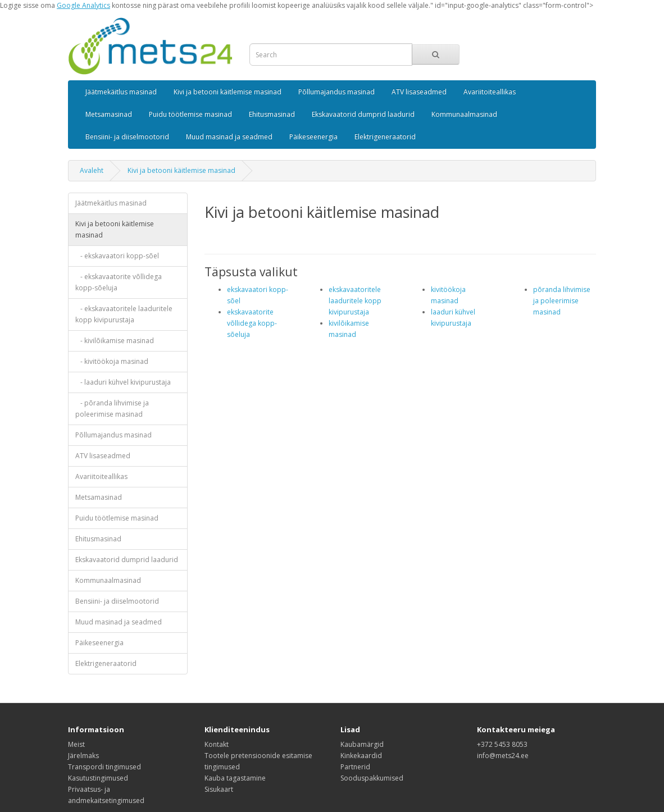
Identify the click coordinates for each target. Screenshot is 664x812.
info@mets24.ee (503, 756)
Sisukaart (219, 789)
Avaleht (92, 170)
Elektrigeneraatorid (385, 137)
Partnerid (355, 767)
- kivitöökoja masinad (112, 361)
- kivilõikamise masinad (115, 341)
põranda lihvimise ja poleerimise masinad (562, 301)
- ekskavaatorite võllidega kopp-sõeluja (119, 282)
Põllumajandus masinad (336, 92)
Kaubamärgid (362, 744)
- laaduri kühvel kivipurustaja (123, 382)
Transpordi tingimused (104, 767)
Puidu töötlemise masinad (190, 114)
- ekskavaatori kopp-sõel (117, 256)
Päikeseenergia (313, 137)
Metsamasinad (109, 114)
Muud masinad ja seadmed (229, 137)
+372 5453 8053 (502, 744)
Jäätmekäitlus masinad (121, 92)
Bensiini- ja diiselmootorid (127, 137)
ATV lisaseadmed (419, 92)
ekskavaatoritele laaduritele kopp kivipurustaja (355, 301)
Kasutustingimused (98, 778)
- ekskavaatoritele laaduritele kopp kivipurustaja (124, 314)
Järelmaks (83, 756)
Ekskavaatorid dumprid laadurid (363, 114)
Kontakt (217, 744)
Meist (76, 744)
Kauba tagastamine (235, 778)
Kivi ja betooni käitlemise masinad (228, 92)
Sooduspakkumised (372, 778)
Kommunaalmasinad (464, 114)
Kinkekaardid (361, 756)
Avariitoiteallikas (490, 92)
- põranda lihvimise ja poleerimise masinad (112, 409)
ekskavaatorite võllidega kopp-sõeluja (252, 323)
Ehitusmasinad (272, 114)
